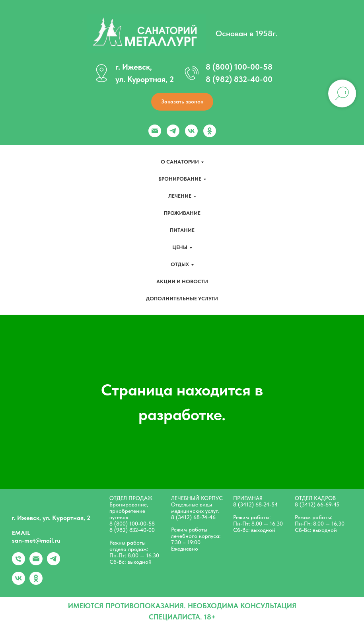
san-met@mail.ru (36, 540)
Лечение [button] (180, 196)
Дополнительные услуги (182, 299)
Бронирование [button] (180, 179)
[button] (182, 102)
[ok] (210, 131)
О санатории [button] (180, 162)
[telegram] (173, 131)
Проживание (182, 213)
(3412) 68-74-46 (196, 517)
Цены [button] (180, 247)
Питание (182, 230)
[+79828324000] (18, 563)
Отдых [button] (180, 264)
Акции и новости (182, 281)
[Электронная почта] (155, 131)
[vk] (191, 131)
